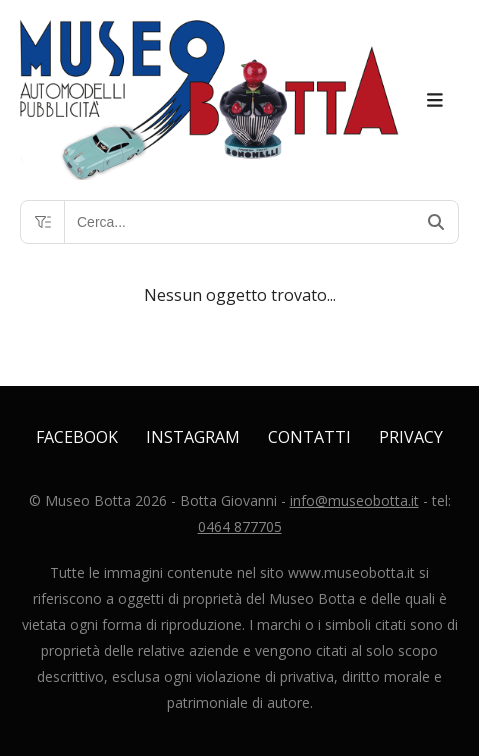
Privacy (411, 437)
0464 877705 (240, 526)
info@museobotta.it (354, 500)
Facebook (77, 437)
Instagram (193, 437)
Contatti (309, 437)
